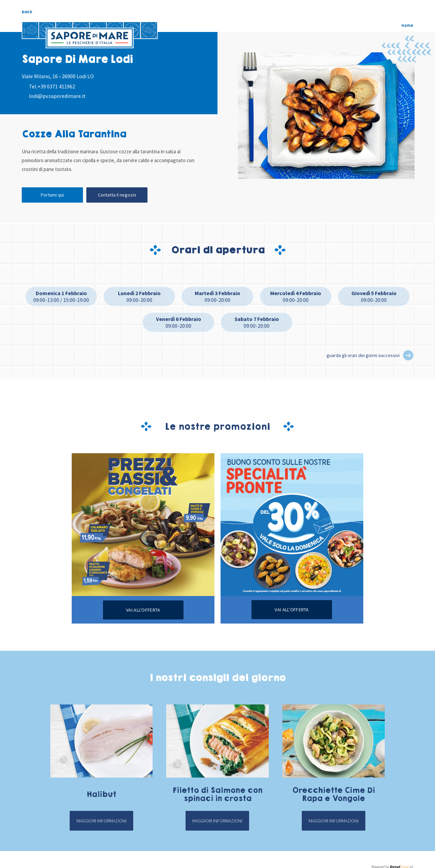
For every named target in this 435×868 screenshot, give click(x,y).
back (27, 12)
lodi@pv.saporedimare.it (57, 96)
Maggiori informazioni (101, 821)
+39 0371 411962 (56, 86)
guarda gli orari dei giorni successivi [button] (363, 355)
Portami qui (52, 195)
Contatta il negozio (117, 195)
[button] (408, 355)
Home (407, 25)
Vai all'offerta (143, 610)
